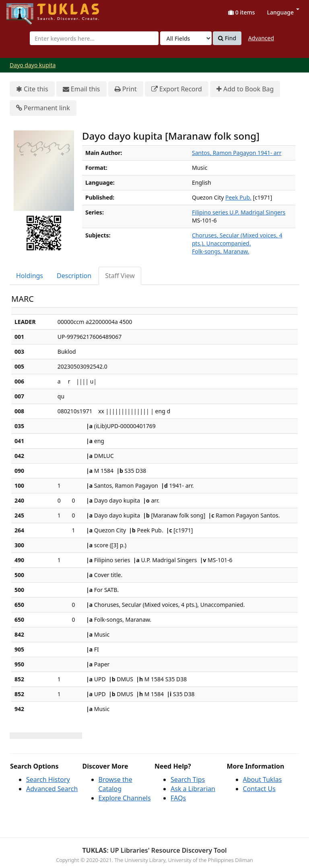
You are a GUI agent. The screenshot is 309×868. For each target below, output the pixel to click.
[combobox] (94, 38)
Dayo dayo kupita (33, 65)
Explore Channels (125, 798)
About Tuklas (263, 779)
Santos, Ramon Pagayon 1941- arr (237, 153)
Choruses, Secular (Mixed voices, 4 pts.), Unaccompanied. (237, 239)
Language (283, 12)
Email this (81, 89)
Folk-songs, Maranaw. (220, 251)
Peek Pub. (238, 197)
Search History (48, 779)
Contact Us (259, 789)
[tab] (30, 276)
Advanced (261, 38)
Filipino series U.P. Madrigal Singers (239, 212)
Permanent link (43, 108)
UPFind (26, 10)
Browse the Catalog (115, 784)
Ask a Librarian (193, 789)
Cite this (32, 89)
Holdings (30, 276)
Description (74, 276)
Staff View (120, 276)
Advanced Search (52, 789)
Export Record (177, 89)
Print (126, 89)
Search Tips (188, 779)
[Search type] (186, 38)
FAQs (178, 798)
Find (227, 38)
